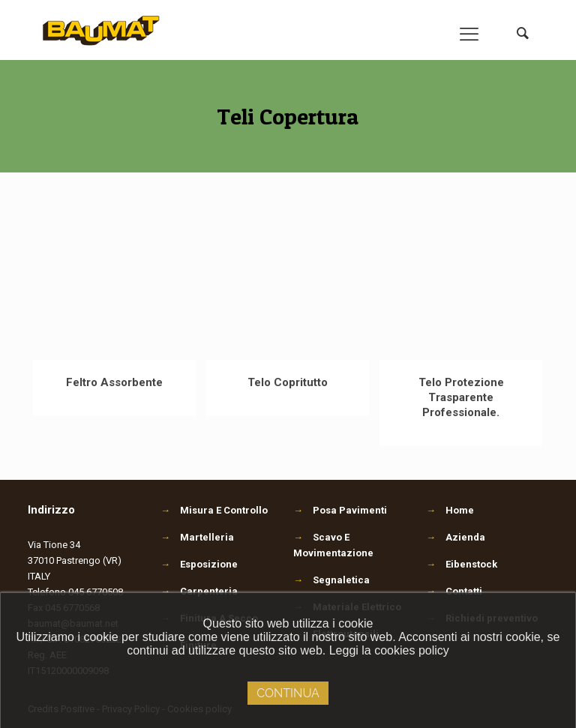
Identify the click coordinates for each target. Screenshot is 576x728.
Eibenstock (471, 564)
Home (460, 510)
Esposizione (199, 564)
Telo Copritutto (288, 382)
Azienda (465, 537)
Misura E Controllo (214, 510)
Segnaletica (331, 580)
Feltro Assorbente (114, 382)
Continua (288, 693)
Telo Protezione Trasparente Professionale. (461, 397)
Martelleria (197, 537)
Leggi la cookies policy (389, 650)
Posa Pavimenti (340, 510)
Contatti (464, 591)
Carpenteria (199, 591)
